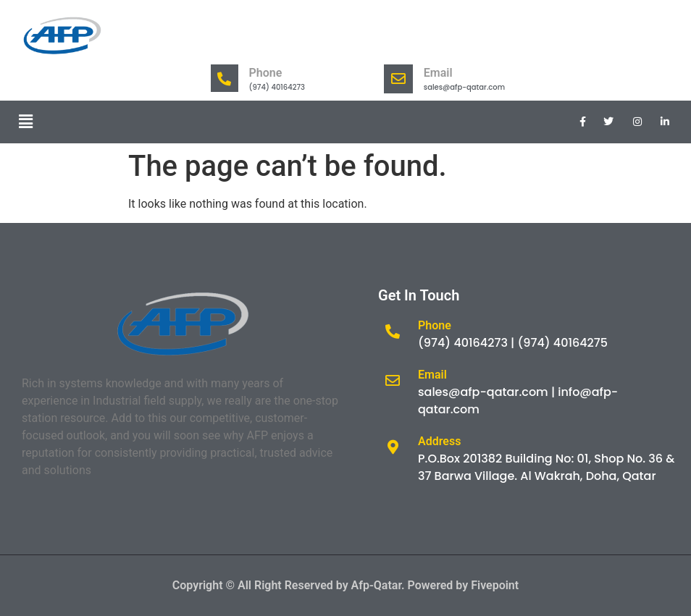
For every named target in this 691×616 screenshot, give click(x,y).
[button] (25, 122)
